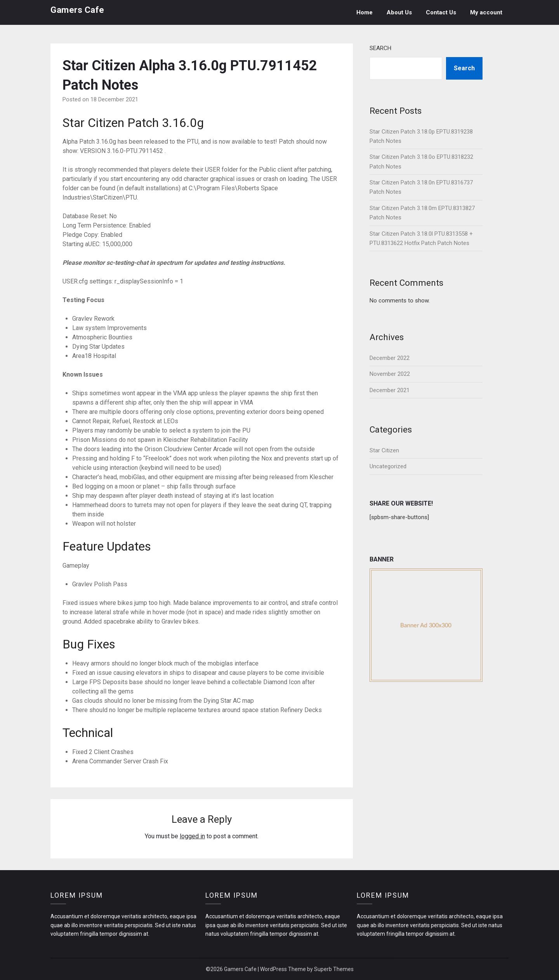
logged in (192, 836)
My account (486, 12)
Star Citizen (384, 450)
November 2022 (390, 374)
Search (380, 48)
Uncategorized (388, 466)
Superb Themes (334, 969)
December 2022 (390, 358)
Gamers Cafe (77, 10)
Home (365, 12)
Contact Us (441, 12)
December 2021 (390, 390)
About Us (399, 12)
